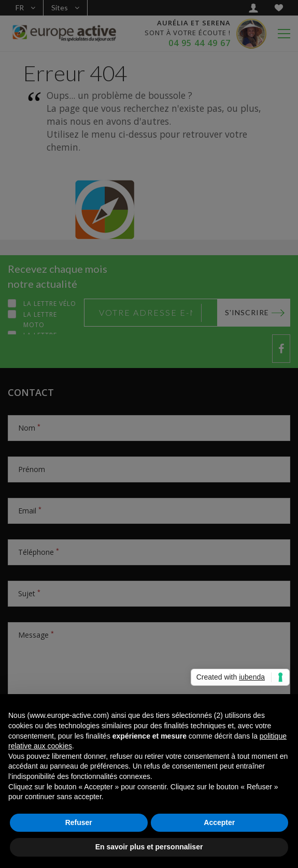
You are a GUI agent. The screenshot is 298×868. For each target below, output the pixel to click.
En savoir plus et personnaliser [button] (149, 847)
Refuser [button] (79, 822)
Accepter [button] (219, 822)
